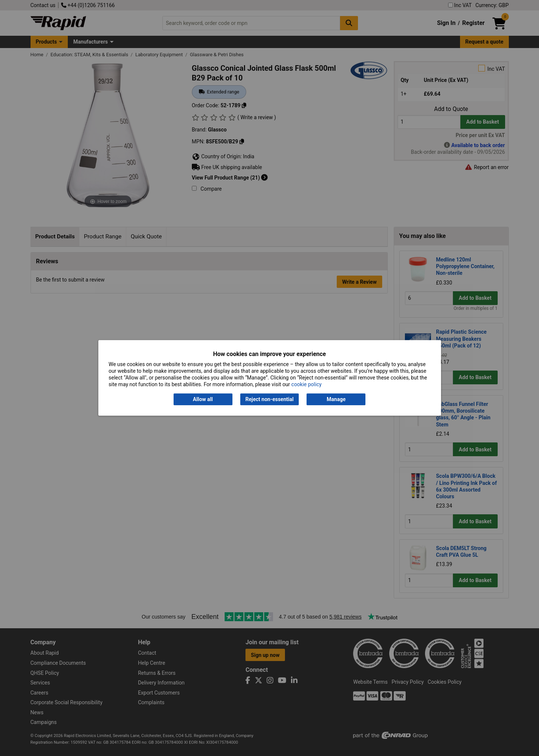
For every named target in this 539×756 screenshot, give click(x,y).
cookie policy (306, 385)
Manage (336, 399)
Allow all (203, 399)
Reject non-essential (269, 399)
